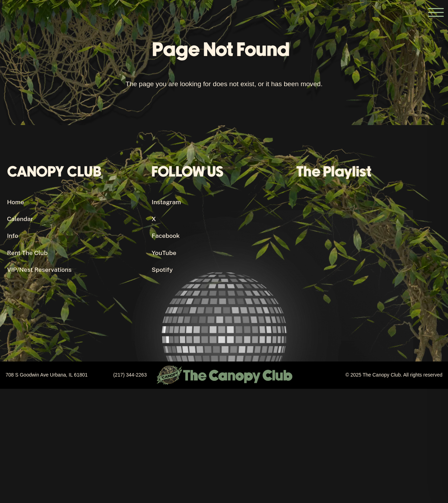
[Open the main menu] (436, 12)
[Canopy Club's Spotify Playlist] (369, 259)
